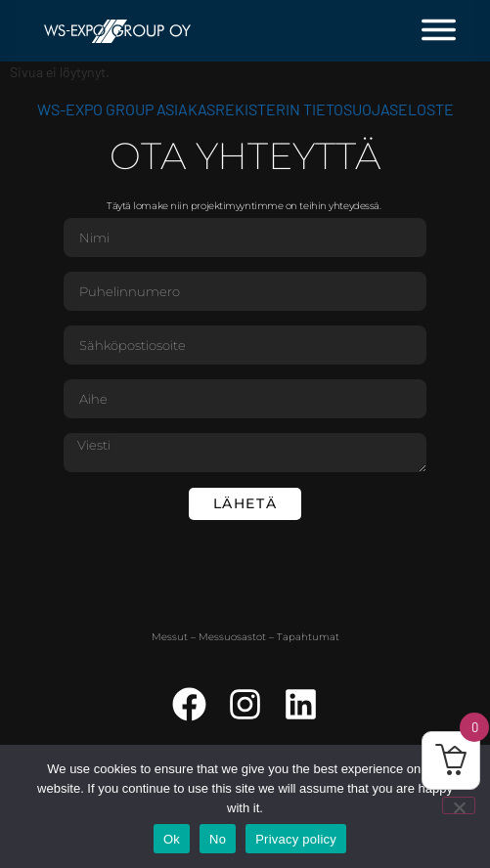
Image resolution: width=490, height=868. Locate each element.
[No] (459, 805)
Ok (172, 839)
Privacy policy (296, 839)
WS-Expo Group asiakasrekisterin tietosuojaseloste (245, 109)
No (218, 839)
